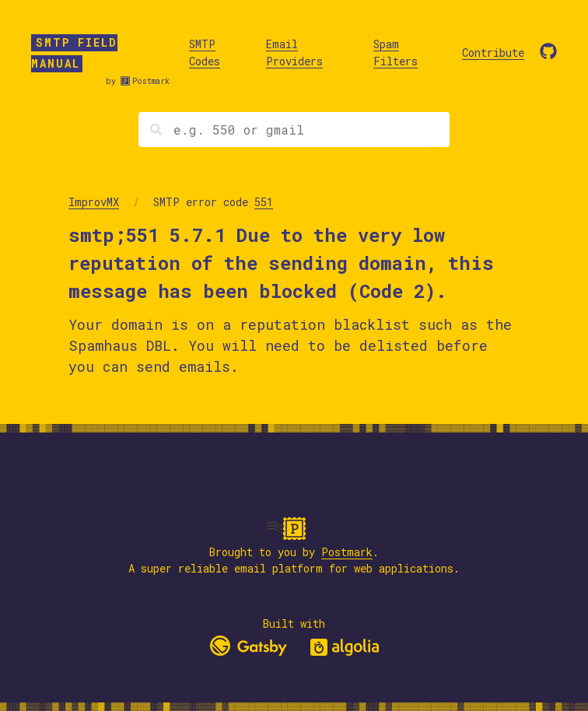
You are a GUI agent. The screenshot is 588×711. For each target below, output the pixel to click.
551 (264, 202)
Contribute (493, 53)
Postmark (151, 81)
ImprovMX (94, 202)
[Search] (294, 130)
